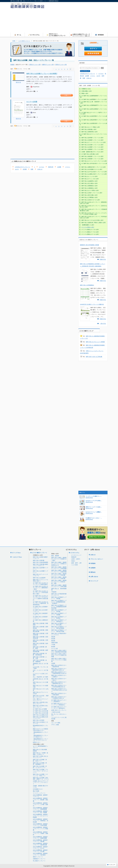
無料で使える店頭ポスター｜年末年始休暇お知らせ (59, 686)
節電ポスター (37, 742)
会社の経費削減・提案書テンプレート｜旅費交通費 (40, 837)
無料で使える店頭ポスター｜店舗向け (59, 676)
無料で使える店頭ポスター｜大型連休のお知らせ (59, 698)
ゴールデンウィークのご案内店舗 (59, 718)
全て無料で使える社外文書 (40, 713)
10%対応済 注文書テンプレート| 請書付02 (92, 304)
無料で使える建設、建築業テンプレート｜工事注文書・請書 (59, 582)
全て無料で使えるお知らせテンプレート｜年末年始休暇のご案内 (40, 592)
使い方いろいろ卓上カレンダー (59, 715)
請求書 (25, 169)
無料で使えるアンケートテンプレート (40, 575)
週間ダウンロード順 (48, 65)
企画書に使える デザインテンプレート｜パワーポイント (41, 782)
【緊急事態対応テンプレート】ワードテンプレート (40, 740)
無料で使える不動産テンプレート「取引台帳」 (59, 624)
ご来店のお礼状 (56, 712)
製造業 (53, 641)
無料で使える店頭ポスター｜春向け (59, 679)
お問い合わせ (94, 577)
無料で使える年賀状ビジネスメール (40, 723)
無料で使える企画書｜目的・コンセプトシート (40, 767)
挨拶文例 (51, 167)
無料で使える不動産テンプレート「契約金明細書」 (59, 627)
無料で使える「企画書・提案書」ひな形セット (40, 754)
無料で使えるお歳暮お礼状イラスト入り (40, 718)
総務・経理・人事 (76, 563)
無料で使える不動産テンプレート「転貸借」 (59, 617)
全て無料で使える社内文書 (40, 711)
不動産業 (54, 592)
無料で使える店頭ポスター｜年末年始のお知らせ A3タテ (59, 690)
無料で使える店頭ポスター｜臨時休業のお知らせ (59, 669)
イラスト (68, 167)
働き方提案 (36, 791)
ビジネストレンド (76, 555)
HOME (14, 41)
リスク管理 (74, 565)
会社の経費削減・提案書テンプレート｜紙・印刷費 (40, 812)
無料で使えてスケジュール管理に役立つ (40, 580)
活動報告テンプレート (39, 859)
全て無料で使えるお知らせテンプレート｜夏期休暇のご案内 (40, 588)
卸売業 (53, 639)
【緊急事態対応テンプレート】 (40, 733)
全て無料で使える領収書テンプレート (40, 617)
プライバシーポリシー (97, 559)
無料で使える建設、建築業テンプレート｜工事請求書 (59, 571)
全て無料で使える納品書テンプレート (40, 614)
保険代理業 (54, 643)
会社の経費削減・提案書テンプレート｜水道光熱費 (40, 825)
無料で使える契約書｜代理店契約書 (40, 634)
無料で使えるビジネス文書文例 (40, 683)
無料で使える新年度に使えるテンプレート (40, 703)
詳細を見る (103, 259)
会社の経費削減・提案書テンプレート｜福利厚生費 (40, 844)
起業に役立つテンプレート (59, 710)
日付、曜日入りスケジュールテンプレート (40, 700)
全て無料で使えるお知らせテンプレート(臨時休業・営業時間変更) (41, 603)
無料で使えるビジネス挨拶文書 (40, 686)
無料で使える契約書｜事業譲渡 (40, 624)
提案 (32, 169)
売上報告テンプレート (39, 861)
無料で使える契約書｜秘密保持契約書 (40, 651)
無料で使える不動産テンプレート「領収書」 (59, 598)
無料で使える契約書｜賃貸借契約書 (40, 637)
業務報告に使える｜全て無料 (40, 664)
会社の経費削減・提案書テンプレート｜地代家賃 (40, 854)
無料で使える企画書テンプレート (40, 572)
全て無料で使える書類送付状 (40, 621)
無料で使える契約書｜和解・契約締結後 (40, 654)
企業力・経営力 (76, 559)
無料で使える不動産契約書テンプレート (59, 594)
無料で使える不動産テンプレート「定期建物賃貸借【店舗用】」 (59, 602)
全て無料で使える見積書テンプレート (40, 607)
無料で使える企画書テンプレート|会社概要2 (42, 74)
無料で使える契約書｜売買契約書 (40, 641)
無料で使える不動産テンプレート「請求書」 (59, 611)
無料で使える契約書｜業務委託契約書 (40, 631)
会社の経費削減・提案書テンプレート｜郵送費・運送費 (40, 800)
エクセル (42, 167)
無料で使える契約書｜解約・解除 (40, 647)
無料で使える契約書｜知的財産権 (40, 644)
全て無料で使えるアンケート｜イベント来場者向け (59, 704)
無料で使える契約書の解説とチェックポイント (40, 565)
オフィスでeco (16, 553)
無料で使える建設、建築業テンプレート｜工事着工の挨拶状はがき (59, 564)
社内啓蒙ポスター (38, 789)
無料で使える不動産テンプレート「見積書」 (59, 614)
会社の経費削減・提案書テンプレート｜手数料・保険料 (40, 833)
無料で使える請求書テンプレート (40, 568)
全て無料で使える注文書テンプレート (40, 611)
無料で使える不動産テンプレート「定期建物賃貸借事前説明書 (59, 607)
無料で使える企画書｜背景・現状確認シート (40, 764)
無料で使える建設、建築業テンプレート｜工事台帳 (59, 574)
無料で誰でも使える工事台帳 (94, 357)
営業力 (73, 561)
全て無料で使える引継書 (40, 709)
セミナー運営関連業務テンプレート (40, 747)
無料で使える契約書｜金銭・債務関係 (40, 661)
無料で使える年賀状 (39, 720)
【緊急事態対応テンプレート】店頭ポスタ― (40, 736)
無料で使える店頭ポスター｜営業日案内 (59, 694)
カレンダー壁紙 (56, 723)
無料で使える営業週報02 (87, 285)
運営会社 (93, 572)
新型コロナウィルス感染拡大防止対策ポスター (40, 730)
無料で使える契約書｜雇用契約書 (40, 627)
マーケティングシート (39, 793)
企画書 (59, 167)
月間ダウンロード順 (35, 65)
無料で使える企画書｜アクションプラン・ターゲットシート (40, 771)
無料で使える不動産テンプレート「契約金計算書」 (59, 631)
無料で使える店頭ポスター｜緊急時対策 (59, 666)
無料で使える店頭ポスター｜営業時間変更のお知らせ (59, 673)
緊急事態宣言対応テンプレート (40, 726)
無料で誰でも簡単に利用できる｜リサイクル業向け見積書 (59, 655)
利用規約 (93, 563)
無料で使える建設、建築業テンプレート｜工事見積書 (59, 568)
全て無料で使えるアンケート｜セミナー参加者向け (59, 707)
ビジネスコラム (75, 553)
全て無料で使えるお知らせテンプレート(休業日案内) (40, 584)
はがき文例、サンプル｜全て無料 (40, 668)
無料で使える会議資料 (39, 578)
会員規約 (93, 568)
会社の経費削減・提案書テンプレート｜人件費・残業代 (40, 804)
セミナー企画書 (32, 102)
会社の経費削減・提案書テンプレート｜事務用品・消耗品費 (40, 821)
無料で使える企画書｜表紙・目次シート (40, 760)
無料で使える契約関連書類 (40, 562)
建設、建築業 (55, 556)
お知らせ (40, 169)
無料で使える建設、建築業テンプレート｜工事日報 (59, 578)
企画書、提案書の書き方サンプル (40, 786)
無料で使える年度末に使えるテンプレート (40, 706)
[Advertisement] (91, 18)
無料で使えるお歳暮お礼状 (40, 715)
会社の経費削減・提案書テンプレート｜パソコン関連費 (40, 829)
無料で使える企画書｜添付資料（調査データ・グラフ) (41, 778)
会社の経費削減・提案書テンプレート (40, 796)
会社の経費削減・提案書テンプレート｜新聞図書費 (40, 808)
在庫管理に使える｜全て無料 (40, 680)
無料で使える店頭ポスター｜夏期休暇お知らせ (59, 683)
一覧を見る (103, 324)
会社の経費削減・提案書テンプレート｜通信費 (40, 841)
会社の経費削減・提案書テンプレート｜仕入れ (40, 847)
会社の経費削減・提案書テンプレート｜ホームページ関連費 (40, 816)
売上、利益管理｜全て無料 (40, 677)
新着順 (12, 65)
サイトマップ (94, 581)
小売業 (53, 645)
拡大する (18, 82)
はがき (17, 169)
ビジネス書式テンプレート (24, 41)
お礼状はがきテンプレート (23, 167)
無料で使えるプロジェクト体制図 (95, 342)
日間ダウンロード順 (61, 65)
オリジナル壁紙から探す (88, 227)
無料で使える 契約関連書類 (59, 589)
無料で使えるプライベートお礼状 (40, 693)
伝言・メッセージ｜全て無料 (40, 671)
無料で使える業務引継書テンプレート (40, 558)
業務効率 (74, 557)
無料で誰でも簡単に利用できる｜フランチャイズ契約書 (59, 660)
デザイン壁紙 (55, 725)
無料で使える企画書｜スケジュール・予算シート (40, 775)
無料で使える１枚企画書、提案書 (40, 750)
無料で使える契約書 (39, 560)
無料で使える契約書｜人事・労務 (40, 658)
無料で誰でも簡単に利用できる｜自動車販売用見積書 (59, 651)
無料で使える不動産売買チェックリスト (59, 634)
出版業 (53, 663)
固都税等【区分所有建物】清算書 (89, 245)
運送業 (53, 637)
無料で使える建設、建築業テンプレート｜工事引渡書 (59, 586)
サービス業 (54, 649)
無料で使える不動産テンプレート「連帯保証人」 (59, 621)
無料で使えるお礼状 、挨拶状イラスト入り (41, 696)
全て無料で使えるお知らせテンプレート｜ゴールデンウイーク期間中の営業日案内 (40, 598)
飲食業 (53, 647)
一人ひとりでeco (17, 557)
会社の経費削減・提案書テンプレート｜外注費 (40, 851)
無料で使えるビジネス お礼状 (41, 690)
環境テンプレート (38, 857)
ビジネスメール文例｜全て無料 (40, 674)
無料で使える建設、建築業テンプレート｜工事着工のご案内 (59, 559)
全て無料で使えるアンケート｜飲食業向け (59, 701)
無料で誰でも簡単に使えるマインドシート (40, 757)
